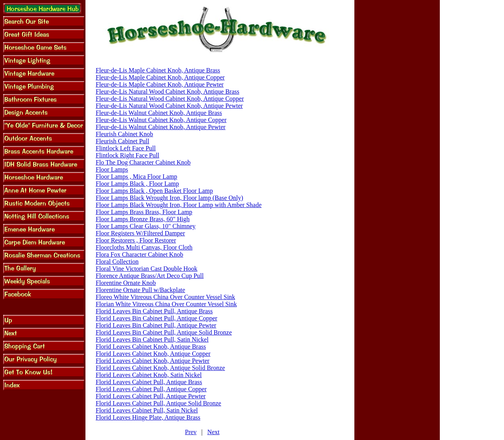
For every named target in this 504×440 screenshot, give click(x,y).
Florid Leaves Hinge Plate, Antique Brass (148, 417)
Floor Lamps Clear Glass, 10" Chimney (146, 226)
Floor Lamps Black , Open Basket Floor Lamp (154, 191)
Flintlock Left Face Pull (126, 148)
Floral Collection (117, 262)
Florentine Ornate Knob (126, 283)
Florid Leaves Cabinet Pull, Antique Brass (149, 382)
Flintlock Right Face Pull (127, 155)
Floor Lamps (112, 169)
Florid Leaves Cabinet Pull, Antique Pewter (151, 396)
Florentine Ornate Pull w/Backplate (140, 290)
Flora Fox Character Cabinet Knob (139, 254)
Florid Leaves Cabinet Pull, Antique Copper (151, 389)
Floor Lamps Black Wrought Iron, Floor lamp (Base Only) (170, 198)
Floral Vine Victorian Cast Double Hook (146, 269)
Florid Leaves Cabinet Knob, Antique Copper (153, 354)
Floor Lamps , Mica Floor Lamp (136, 177)
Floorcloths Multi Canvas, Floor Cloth (144, 247)
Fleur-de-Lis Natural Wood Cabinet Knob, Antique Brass (168, 92)
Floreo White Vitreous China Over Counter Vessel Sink (165, 297)
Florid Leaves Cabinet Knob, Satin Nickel (149, 375)
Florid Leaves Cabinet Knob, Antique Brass (151, 347)
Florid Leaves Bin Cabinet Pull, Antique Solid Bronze (164, 332)
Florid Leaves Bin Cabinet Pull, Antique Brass (154, 311)
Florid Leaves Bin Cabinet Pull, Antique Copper (157, 318)
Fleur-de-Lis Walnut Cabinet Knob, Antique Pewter (161, 127)
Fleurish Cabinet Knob (124, 134)
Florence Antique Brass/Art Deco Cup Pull (150, 276)
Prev (191, 432)
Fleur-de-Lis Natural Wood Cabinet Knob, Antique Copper (170, 99)
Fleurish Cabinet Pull (122, 141)
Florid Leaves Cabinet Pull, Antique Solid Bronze (158, 403)
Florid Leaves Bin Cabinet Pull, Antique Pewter (156, 325)
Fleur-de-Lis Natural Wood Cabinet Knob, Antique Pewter (169, 106)
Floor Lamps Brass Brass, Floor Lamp (144, 212)
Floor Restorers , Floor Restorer (136, 240)
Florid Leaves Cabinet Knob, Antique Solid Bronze (160, 368)
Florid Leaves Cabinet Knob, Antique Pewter (153, 361)
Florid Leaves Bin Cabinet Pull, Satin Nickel (152, 339)
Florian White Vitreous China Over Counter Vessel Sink (166, 304)
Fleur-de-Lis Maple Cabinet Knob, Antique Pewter (160, 84)
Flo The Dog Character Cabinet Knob (143, 162)
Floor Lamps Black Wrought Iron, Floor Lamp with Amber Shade (179, 205)
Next (213, 432)
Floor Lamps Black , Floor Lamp (137, 184)
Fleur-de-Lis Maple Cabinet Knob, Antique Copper (160, 77)
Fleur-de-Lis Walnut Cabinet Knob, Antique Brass (159, 113)
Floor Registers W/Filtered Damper (140, 233)
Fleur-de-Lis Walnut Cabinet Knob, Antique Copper (161, 120)
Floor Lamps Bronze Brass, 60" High (143, 219)
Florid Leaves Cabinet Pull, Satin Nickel (147, 410)
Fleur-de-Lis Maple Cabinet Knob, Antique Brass (158, 70)
